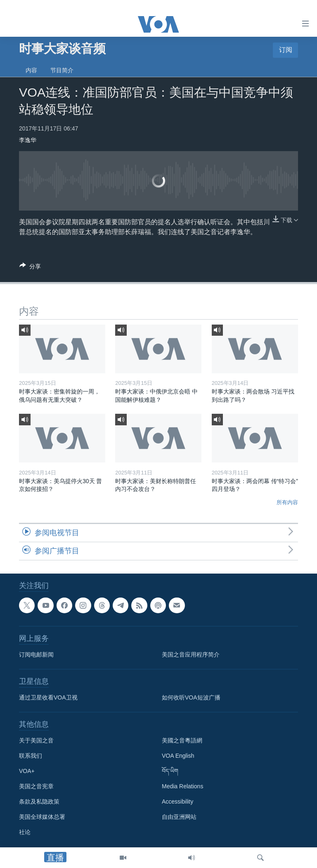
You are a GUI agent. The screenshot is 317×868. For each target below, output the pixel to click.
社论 (25, 832)
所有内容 (287, 502)
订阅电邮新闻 (36, 655)
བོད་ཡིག (170, 771)
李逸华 (28, 140)
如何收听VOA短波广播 (191, 698)
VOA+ (27, 771)
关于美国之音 (36, 741)
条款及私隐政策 (39, 802)
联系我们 (31, 756)
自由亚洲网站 (179, 817)
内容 (31, 70)
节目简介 (62, 70)
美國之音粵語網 (182, 741)
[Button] (30, 268)
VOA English (178, 756)
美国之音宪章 (36, 787)
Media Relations (182, 787)
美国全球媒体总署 (42, 817)
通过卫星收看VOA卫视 (48, 698)
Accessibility (177, 802)
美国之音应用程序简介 (191, 655)
